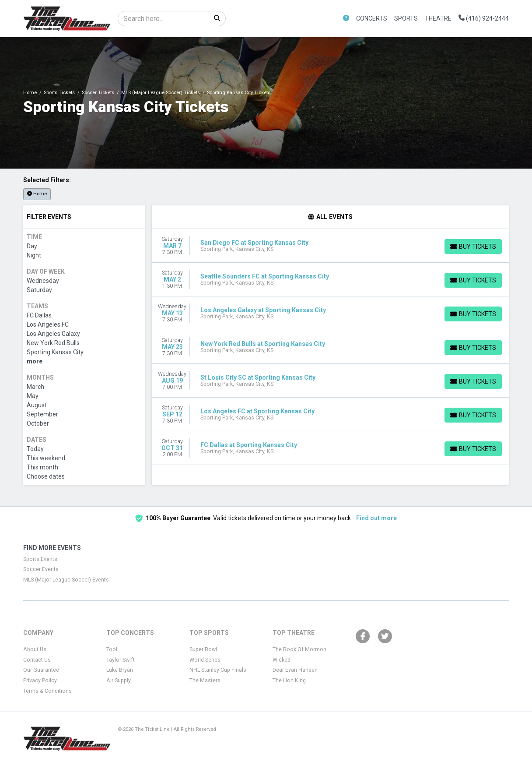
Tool (112, 649)
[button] (346, 19)
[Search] (163, 19)
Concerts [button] (372, 18)
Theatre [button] (438, 18)
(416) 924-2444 (484, 18)
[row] (331, 246)
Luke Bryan (120, 670)
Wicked (282, 660)
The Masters (205, 680)
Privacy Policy (40, 680)
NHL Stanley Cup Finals (218, 670)
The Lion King (289, 680)
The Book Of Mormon (299, 649)
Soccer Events (41, 569)
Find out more (376, 518)
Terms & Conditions (47, 691)
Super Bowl (203, 649)
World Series (205, 660)
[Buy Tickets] (473, 247)
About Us (35, 649)
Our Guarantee (41, 670)
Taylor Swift (121, 660)
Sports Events (40, 559)
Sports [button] (406, 18)
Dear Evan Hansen (295, 670)
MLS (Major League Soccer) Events (66, 580)
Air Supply (119, 680)
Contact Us (37, 660)
